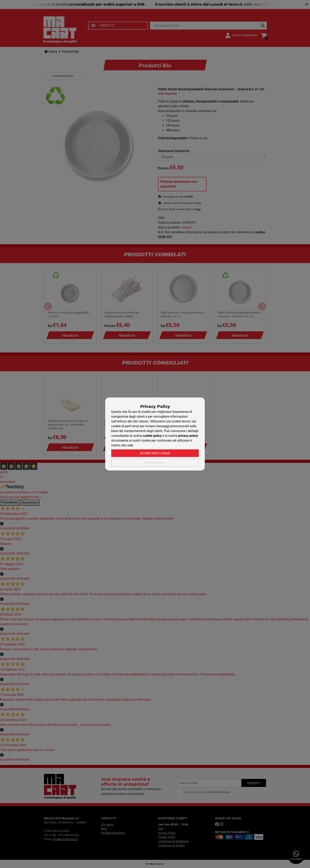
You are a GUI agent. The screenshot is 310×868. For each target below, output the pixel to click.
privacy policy (188, 436)
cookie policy (152, 436)
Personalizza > (155, 462)
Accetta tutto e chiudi (155, 453)
